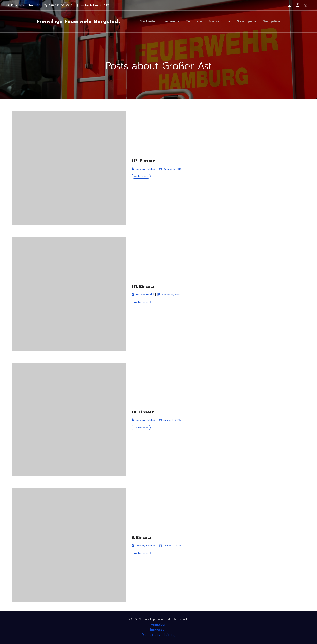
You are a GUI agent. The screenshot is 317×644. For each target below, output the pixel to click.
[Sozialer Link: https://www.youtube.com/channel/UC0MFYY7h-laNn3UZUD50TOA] (307, 5)
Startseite (147, 22)
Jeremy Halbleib (144, 169)
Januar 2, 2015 (170, 546)
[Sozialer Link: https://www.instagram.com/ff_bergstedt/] (299, 5)
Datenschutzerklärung (158, 635)
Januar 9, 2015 (170, 420)
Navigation (271, 22)
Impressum (159, 630)
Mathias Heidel (143, 295)
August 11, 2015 (169, 295)
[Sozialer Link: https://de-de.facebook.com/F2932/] (291, 5)
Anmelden (159, 625)
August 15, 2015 (171, 169)
